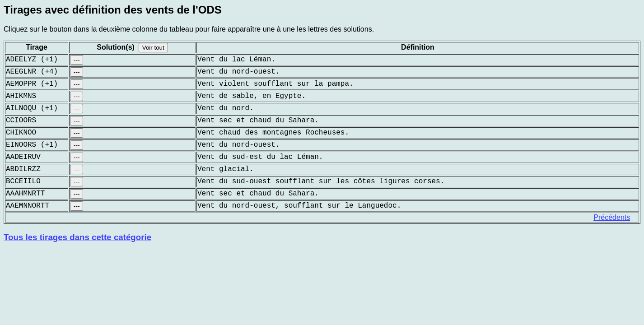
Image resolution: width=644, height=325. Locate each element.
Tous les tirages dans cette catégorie (77, 237)
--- (77, 60)
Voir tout (153, 48)
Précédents (612, 217)
